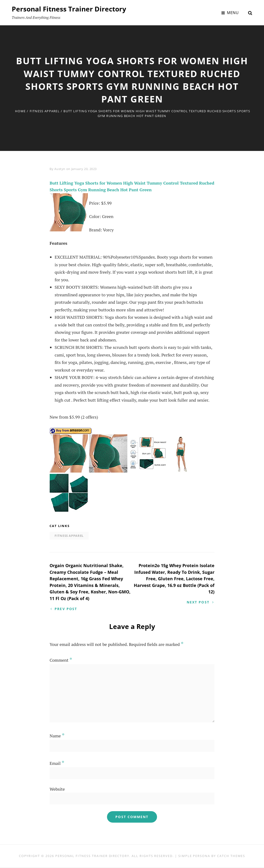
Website (57, 790)
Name (57, 736)
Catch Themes (231, 857)
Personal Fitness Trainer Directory (69, 9)
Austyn (60, 169)
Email (57, 764)
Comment (61, 661)
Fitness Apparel (45, 111)
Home (20, 111)
